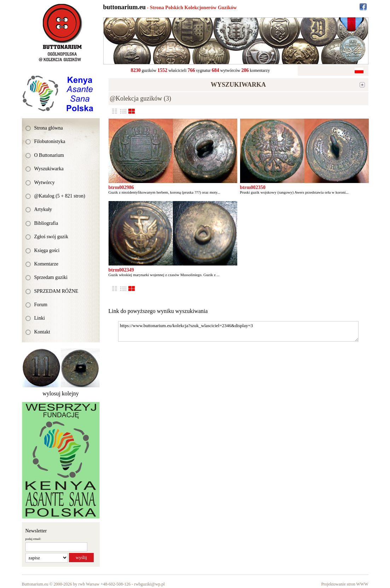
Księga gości (47, 250)
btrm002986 (121, 187)
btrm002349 (121, 270)
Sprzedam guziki (51, 277)
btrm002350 (253, 187)
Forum (41, 305)
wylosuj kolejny (61, 393)
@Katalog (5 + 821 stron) (60, 196)
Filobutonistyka (50, 141)
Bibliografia (46, 223)
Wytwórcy (45, 182)
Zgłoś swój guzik (51, 237)
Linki (40, 318)
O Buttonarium (49, 155)
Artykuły (43, 209)
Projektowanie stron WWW (345, 584)
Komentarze (46, 264)
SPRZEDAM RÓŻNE (56, 291)
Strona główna (49, 128)
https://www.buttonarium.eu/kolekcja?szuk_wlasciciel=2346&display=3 (238, 331)
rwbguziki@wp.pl (149, 584)
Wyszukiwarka (49, 169)
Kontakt (42, 332)
